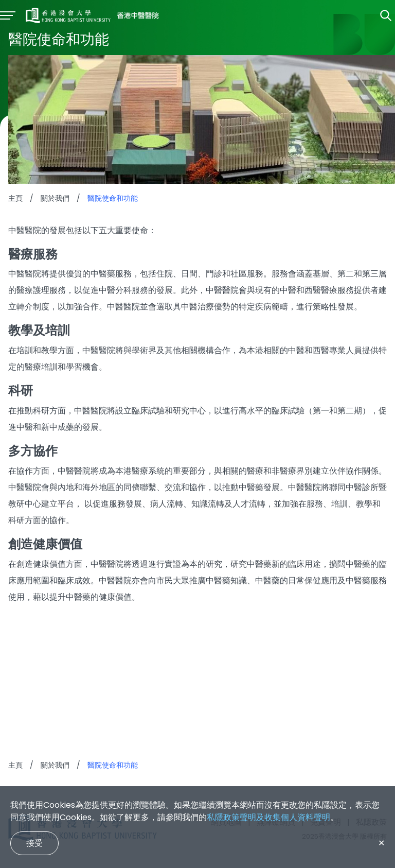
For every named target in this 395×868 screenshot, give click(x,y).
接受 (34, 843)
